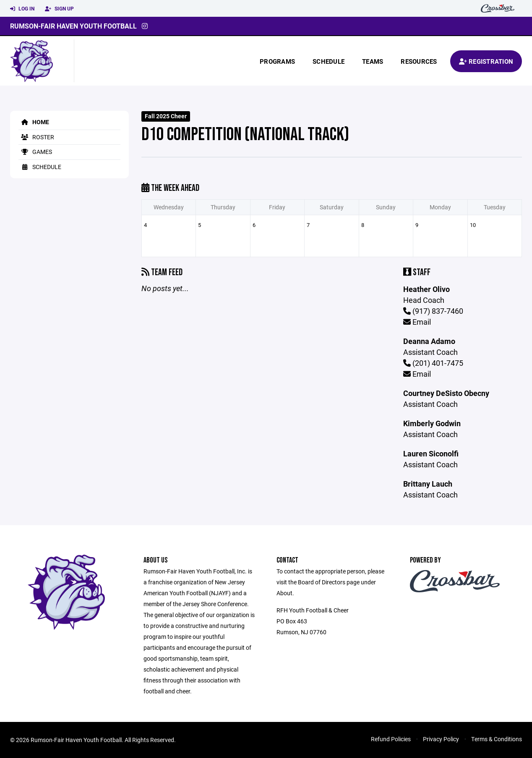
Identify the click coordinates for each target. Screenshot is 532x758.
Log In (22, 9)
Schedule (329, 61)
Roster (36, 137)
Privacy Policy (441, 739)
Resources (419, 61)
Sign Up (59, 9)
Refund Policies (391, 739)
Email (417, 322)
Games (35, 152)
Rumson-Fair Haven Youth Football (73, 26)
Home (34, 122)
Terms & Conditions (497, 739)
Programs (277, 61)
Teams (373, 61)
